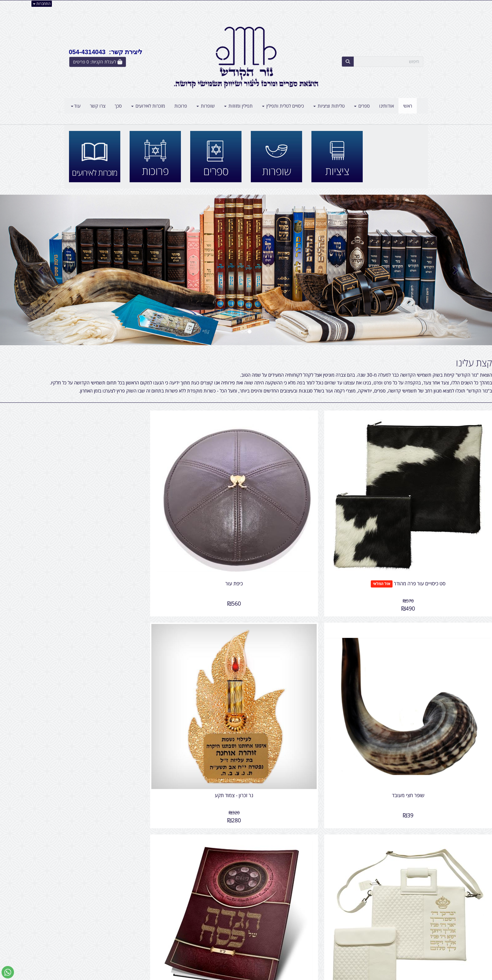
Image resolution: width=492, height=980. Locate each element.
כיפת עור (309, 532)
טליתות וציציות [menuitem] (329, 106)
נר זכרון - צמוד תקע (58, 532)
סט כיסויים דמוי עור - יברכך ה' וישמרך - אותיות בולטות (434, 695)
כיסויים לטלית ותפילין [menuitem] (283, 106)
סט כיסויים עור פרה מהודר (446, 532)
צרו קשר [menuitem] (98, 106)
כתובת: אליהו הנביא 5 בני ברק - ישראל (297, 919)
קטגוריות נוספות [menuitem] (408, 946)
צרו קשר (408, 758)
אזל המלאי (407, 532)
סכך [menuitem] (118, 106)
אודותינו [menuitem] (386, 106)
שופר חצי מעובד (183, 532)
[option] (246, 270)
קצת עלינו (474, 363)
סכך (225, 844)
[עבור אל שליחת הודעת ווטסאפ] (8, 972)
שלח (415, 885)
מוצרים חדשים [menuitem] (410, 919)
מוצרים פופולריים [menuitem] (408, 912)
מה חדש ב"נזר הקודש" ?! (211, 754)
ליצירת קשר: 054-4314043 (106, 52)
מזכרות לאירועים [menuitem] (148, 106)
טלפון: (327, 926)
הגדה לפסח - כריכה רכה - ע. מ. (309, 692)
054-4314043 (305, 926)
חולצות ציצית (212, 771)
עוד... (144, 903)
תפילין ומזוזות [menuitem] (238, 106)
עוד (76, 106)
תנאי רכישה (322, 932)
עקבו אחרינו (226, 903)
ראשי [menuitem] (408, 106)
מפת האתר (410, 903)
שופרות (221, 808)
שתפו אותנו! (230, 919)
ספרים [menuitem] (362, 106)
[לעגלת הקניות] (98, 62)
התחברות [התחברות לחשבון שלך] (42, 4)
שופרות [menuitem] (206, 106)
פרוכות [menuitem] (181, 106)
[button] (37, 270)
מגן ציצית (183, 692)
